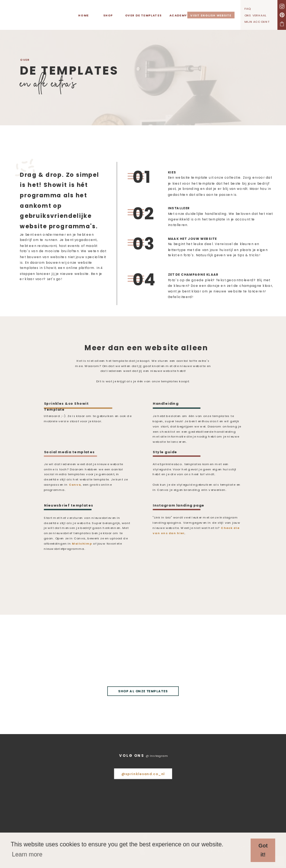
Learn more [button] (27, 854)
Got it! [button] (263, 850)
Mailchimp (82, 544)
